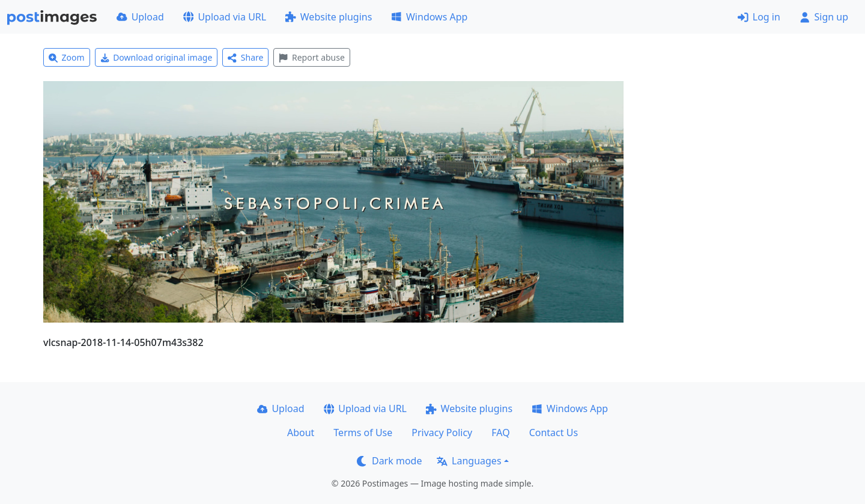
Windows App (429, 17)
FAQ (500, 433)
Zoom (67, 57)
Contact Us (554, 433)
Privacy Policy (442, 433)
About (301, 433)
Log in (759, 17)
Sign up (824, 17)
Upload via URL (225, 17)
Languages (469, 461)
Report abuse (311, 57)
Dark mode (389, 461)
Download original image (156, 57)
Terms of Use (363, 433)
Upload (140, 17)
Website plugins (329, 17)
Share (245, 57)
